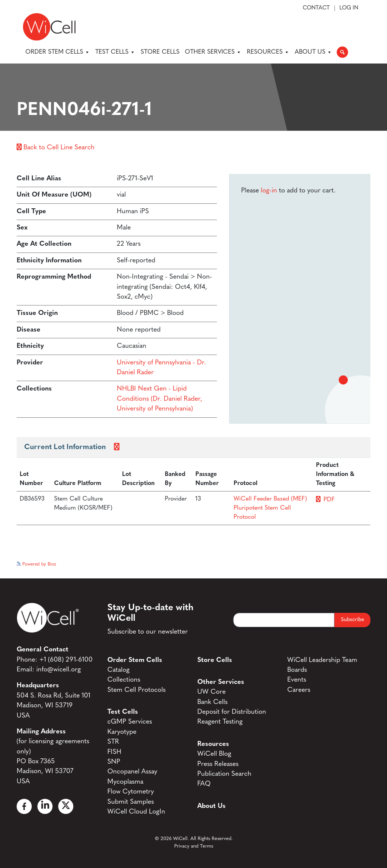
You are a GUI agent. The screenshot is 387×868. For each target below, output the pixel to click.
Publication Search (224, 774)
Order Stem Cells (58, 52)
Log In (349, 8)
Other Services (213, 52)
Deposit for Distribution (232, 712)
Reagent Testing (220, 722)
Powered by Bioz (36, 564)
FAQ (204, 784)
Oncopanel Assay (132, 772)
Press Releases (218, 764)
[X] (66, 806)
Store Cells (160, 52)
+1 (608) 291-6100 (66, 660)
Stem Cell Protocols (136, 690)
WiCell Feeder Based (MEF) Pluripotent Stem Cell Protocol (270, 508)
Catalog (118, 670)
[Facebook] (24, 806)
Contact (316, 8)
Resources (268, 52)
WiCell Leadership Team (322, 660)
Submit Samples (131, 802)
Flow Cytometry (131, 792)
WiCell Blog (214, 754)
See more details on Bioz (345, 563)
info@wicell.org (59, 670)
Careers (299, 690)
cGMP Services (130, 722)
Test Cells (115, 52)
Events (297, 680)
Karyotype (122, 732)
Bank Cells (212, 702)
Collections (124, 680)
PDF (329, 500)
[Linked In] (45, 806)
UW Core (211, 692)
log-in (269, 191)
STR (113, 742)
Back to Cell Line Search (56, 148)
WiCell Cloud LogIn (136, 812)
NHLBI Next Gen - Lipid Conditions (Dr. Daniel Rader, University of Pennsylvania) (159, 399)
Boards (297, 670)
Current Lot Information (65, 447)
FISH (114, 752)
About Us (313, 52)
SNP (114, 762)
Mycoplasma (125, 782)
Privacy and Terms (194, 846)
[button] (342, 52)
